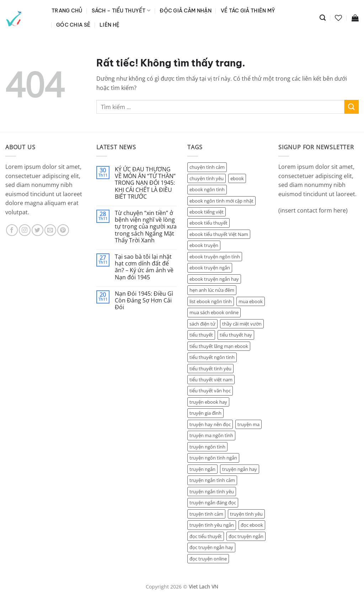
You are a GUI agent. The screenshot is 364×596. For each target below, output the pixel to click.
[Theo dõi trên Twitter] (38, 230)
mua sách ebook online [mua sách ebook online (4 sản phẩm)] (214, 312)
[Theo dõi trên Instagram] (25, 230)
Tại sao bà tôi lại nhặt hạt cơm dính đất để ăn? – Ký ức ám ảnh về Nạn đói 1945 (144, 267)
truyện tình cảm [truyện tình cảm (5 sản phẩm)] (206, 514)
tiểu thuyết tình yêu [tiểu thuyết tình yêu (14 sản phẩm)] (210, 369)
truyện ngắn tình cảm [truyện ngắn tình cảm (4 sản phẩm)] (212, 480)
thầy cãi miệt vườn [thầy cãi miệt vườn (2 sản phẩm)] (242, 324)
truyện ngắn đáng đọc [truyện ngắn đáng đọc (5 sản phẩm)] (213, 503)
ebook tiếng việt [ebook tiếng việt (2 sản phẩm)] (207, 212)
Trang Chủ (67, 11)
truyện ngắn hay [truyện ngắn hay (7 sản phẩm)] (240, 469)
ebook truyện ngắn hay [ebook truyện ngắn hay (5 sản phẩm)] (214, 279)
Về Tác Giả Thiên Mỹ (248, 11)
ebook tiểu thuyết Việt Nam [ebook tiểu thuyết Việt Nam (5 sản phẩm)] (219, 234)
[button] (355, 18)
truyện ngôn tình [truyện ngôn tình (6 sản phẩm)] (207, 447)
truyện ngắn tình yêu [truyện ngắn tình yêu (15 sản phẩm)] (212, 492)
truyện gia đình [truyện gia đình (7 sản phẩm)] (205, 413)
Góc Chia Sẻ (73, 25)
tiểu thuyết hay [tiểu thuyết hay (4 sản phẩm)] (236, 335)
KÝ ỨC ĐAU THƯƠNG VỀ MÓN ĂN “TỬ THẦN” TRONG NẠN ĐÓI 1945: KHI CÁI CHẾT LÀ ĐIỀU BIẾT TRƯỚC (145, 183)
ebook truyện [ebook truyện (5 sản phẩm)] (204, 245)
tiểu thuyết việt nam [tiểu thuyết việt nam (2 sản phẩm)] (211, 380)
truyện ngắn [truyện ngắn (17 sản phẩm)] (202, 469)
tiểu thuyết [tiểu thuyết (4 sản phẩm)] (201, 335)
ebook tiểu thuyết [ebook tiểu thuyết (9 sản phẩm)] (208, 223)
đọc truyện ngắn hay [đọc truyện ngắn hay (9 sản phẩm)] (211, 547)
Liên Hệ (109, 25)
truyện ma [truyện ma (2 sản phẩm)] (248, 424)
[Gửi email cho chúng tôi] (50, 230)
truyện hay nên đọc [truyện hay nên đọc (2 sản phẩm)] (210, 424)
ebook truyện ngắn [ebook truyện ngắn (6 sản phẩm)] (210, 268)
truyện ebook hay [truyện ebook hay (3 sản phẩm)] (208, 402)
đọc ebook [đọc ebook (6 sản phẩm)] (252, 525)
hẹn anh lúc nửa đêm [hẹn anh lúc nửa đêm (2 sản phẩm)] (212, 290)
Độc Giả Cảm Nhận (186, 11)
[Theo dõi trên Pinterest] (63, 230)
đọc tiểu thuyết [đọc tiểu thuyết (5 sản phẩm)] (206, 536)
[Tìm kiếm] (323, 18)
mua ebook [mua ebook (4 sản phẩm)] (251, 301)
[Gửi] (352, 107)
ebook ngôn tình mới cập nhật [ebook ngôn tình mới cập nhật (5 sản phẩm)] (221, 201)
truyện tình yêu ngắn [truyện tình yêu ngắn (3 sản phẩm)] (212, 525)
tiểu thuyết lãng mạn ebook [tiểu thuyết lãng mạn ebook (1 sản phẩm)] (219, 346)
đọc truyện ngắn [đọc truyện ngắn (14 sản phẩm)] (246, 536)
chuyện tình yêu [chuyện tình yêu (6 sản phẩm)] (207, 178)
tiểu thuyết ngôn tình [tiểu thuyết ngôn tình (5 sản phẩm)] (212, 357)
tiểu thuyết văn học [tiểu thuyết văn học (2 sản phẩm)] (210, 391)
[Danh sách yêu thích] (338, 18)
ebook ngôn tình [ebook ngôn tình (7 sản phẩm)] (207, 189)
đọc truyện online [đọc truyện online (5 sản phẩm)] (208, 559)
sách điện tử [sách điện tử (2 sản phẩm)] (202, 324)
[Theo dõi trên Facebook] (12, 230)
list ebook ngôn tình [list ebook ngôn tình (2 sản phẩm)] (211, 301)
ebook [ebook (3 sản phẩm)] (237, 178)
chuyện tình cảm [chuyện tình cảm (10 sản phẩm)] (207, 167)
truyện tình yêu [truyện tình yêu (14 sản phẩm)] (246, 514)
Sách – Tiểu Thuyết (121, 10)
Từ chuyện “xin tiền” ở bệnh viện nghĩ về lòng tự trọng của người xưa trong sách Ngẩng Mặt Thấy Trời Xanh (146, 227)
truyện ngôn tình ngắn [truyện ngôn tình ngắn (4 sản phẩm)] (213, 458)
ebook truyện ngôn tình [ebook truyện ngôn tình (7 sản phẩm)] (215, 257)
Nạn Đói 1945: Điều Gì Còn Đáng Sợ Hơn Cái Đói (144, 301)
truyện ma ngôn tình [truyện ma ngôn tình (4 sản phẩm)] (211, 435)
